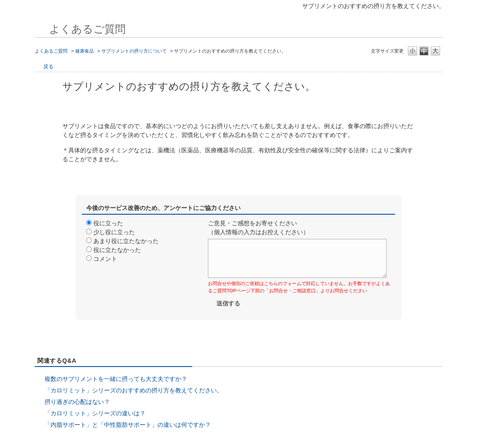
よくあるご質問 (51, 51)
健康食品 (84, 51)
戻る (48, 67)
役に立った (108, 223)
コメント (105, 259)
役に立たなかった (117, 250)
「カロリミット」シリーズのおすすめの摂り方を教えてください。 (134, 390)
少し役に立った (114, 232)
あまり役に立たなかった (126, 241)
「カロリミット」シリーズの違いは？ (95, 413)
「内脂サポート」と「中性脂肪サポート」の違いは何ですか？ (128, 425)
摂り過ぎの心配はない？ (77, 402)
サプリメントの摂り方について (134, 51)
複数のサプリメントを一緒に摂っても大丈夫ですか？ (116, 379)
